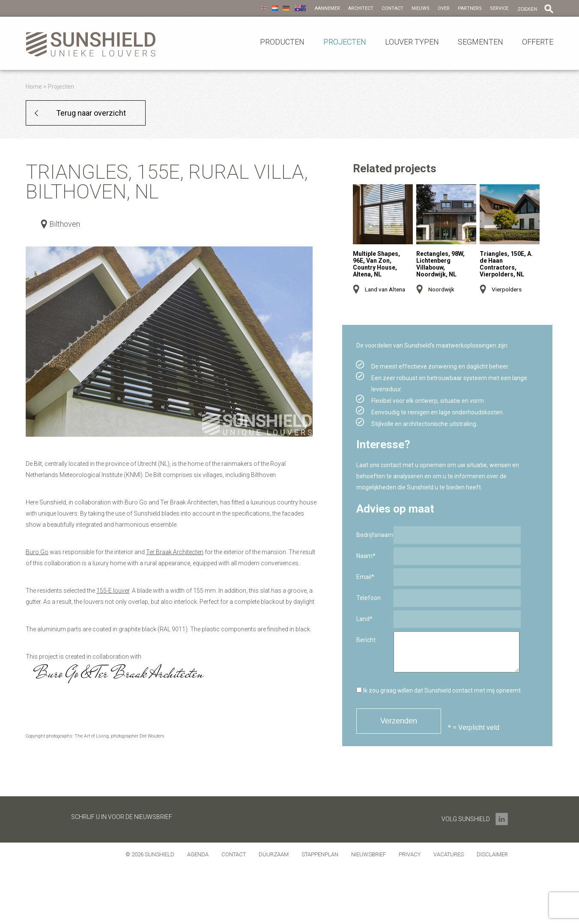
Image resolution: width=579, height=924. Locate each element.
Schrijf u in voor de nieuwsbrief (122, 817)
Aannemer (327, 8)
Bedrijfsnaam (375, 535)
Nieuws (421, 8)
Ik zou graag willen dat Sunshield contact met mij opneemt (439, 690)
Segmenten (481, 42)
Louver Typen (412, 42)
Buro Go (37, 552)
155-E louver (113, 591)
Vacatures (449, 854)
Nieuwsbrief (369, 854)
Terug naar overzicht (91, 113)
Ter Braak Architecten (175, 552)
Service (499, 8)
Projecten (345, 42)
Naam (366, 556)
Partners (470, 8)
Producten (282, 42)
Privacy (410, 854)
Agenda (198, 854)
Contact (392, 8)
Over (444, 8)
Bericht (366, 640)
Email (365, 577)
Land (364, 619)
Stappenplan (320, 854)
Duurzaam (274, 854)
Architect (361, 8)
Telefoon (369, 598)
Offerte (538, 42)
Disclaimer (492, 854)
